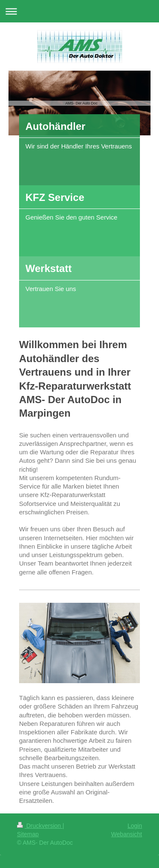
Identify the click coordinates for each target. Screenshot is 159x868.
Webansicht (127, 834)
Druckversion (40, 826)
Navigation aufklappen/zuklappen (79, 11)
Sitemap (28, 834)
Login (135, 826)
